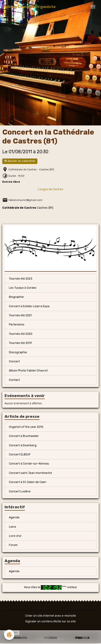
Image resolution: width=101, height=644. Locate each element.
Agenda (14, 517)
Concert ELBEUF (20, 454)
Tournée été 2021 (20, 315)
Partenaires (17, 325)
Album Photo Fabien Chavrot (28, 371)
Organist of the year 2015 (26, 427)
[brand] (29, 7)
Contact (14, 380)
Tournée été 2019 (20, 343)
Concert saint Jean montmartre (30, 473)
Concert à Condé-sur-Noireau (29, 464)
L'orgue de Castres (50, 189)
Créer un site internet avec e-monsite (51, 616)
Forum (13, 545)
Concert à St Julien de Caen (28, 482)
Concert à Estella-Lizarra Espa (29, 306)
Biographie (16, 297)
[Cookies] (9, 635)
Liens (13, 527)
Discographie (18, 352)
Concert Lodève (20, 491)
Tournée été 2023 (21, 279)
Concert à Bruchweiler (24, 436)
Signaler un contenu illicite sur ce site (50, 621)
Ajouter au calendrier (20, 161)
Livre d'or (15, 536)
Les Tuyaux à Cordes (23, 288)
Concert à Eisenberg (23, 445)
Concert (14, 361)
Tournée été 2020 (21, 334)
